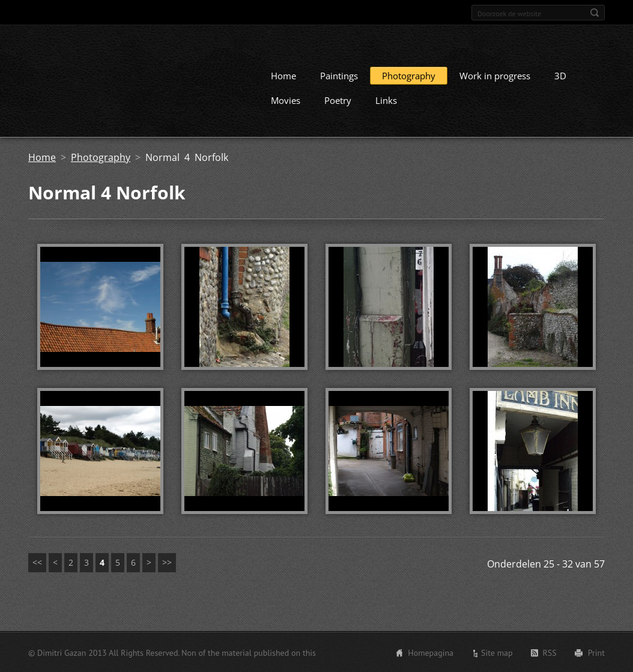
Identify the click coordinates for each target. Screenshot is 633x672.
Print (596, 652)
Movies (286, 100)
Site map (497, 652)
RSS (550, 652)
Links (386, 100)
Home (283, 75)
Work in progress (495, 75)
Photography (409, 75)
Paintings (339, 75)
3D (560, 75)
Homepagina (431, 652)
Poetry (338, 100)
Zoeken (595, 13)
